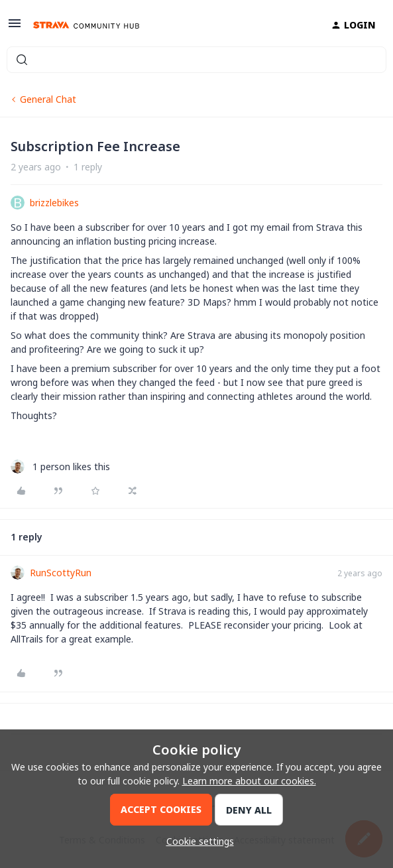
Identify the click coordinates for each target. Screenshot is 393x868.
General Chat (48, 99)
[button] (15, 28)
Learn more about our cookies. (249, 781)
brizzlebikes (54, 203)
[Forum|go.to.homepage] (86, 25)
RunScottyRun (61, 573)
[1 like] (60, 466)
